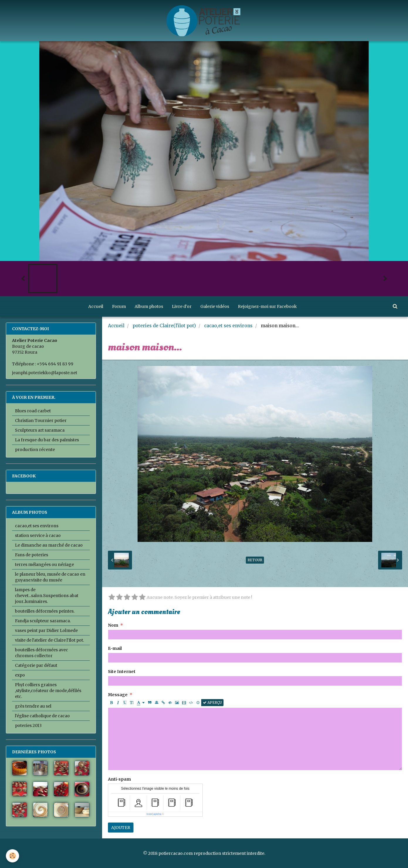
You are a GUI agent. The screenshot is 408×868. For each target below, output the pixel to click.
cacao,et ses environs (228, 326)
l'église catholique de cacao (42, 716)
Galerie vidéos (215, 306)
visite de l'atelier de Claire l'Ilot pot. (49, 640)
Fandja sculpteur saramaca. (43, 621)
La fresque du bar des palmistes (47, 440)
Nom (113, 625)
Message (118, 695)
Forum (119, 306)
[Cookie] (12, 856)
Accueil (96, 306)
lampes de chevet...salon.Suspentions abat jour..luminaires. (47, 596)
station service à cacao (38, 535)
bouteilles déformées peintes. (45, 611)
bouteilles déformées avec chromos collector (42, 653)
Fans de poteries (32, 555)
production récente (35, 450)
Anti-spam (119, 779)
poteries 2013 (28, 725)
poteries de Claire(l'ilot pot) (164, 326)
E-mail (115, 648)
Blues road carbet (33, 411)
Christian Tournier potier (41, 421)
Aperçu (212, 702)
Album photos (149, 306)
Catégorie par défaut (36, 665)
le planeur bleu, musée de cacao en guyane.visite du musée (50, 577)
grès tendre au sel (33, 706)
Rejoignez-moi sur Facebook (267, 306)
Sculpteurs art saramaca (40, 430)
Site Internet (122, 672)
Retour (255, 560)
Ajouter (121, 828)
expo (20, 675)
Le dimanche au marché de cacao (49, 545)
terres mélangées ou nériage (44, 564)
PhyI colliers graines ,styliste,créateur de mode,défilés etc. (48, 691)
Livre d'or (182, 306)
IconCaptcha (154, 814)
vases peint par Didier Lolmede (46, 630)
